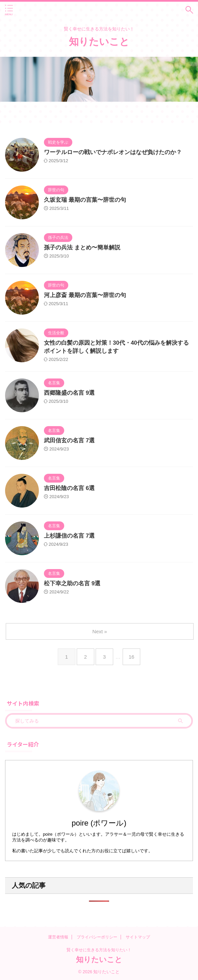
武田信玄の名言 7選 (69, 440)
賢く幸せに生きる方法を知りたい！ (99, 950)
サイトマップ (138, 937)
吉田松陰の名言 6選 (69, 488)
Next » (100, 631)
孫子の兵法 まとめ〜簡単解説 (82, 248)
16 (132, 657)
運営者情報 (58, 937)
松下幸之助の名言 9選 (72, 583)
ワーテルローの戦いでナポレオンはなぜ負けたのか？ (113, 152)
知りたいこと (99, 42)
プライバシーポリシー (97, 937)
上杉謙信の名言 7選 (69, 536)
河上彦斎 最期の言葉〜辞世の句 (85, 295)
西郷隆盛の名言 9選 (69, 393)
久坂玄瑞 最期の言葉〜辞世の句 (85, 200)
